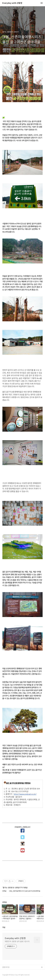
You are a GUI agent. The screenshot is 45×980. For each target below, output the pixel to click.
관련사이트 (6, 967)
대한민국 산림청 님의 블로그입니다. (17, 941)
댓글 (4, 927)
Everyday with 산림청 (12, 3)
